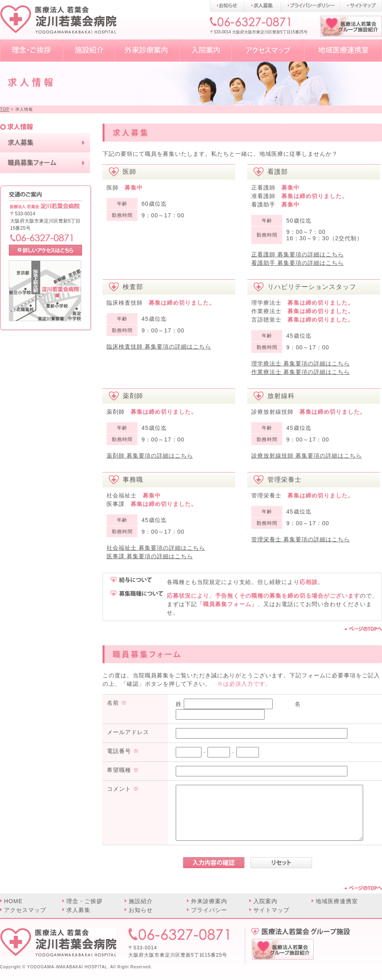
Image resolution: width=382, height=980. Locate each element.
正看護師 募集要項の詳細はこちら (298, 254)
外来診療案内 (209, 901)
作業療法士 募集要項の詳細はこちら (301, 372)
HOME (13, 901)
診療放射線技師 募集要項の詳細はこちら (307, 456)
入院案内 (265, 901)
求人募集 (78, 910)
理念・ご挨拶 (84, 901)
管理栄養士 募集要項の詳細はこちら (301, 539)
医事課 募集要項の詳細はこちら (150, 556)
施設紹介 (141, 901)
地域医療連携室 (337, 901)
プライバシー (209, 910)
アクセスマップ (25, 910)
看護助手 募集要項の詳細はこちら (298, 263)
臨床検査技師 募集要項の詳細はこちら (159, 347)
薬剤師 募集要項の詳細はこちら (150, 456)
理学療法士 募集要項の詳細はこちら (301, 363)
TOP (5, 109)
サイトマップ (271, 910)
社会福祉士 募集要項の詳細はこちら (156, 548)
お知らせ (141, 910)
